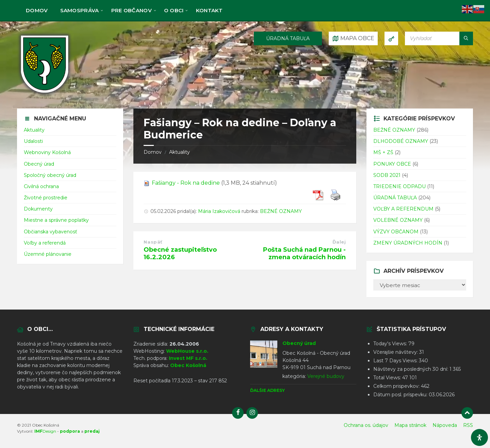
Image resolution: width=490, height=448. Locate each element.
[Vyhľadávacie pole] (439, 38)
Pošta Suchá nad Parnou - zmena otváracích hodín (304, 253)
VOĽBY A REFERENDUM (403, 209)
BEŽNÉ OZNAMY (281, 211)
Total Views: (388, 378)
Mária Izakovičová (219, 211)
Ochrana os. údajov (366, 425)
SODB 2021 (387, 175)
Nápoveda (445, 425)
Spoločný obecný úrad (50, 175)
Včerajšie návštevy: (396, 352)
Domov (153, 152)
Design (45, 431)
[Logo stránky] (45, 95)
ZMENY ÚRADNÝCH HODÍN (408, 243)
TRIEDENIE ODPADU (399, 186)
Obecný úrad (39, 164)
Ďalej (339, 242)
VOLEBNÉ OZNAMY (398, 220)
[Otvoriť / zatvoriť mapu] (353, 38)
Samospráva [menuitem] (80, 10)
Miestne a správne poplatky (56, 220)
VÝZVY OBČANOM (396, 232)
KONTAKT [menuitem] (209, 10)
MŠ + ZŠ (383, 152)
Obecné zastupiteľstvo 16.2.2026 (180, 253)
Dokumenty (38, 209)
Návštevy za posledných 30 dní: (411, 369)
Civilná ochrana (41, 186)
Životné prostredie (46, 198)
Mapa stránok (410, 425)
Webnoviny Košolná (47, 152)
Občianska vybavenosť (51, 232)
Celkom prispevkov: (397, 386)
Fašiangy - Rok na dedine (186, 183)
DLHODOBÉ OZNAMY (401, 141)
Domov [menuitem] (37, 10)
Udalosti (33, 141)
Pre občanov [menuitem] (132, 10)
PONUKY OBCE (392, 164)
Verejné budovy (326, 376)
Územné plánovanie (48, 254)
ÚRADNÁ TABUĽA (288, 38)
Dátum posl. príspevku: (401, 395)
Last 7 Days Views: (396, 361)
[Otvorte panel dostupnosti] (479, 437)
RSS (468, 425)
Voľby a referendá (45, 243)
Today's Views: (391, 344)
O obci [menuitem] (174, 10)
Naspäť (153, 242)
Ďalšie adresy (267, 390)
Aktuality (179, 152)
